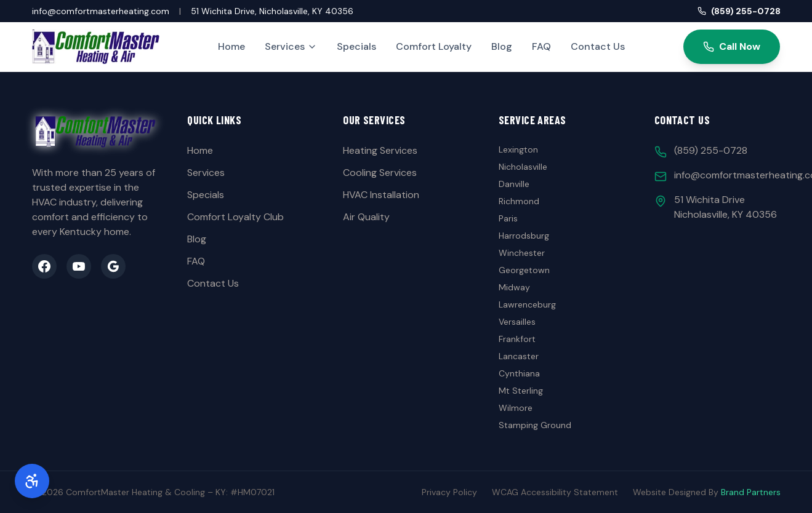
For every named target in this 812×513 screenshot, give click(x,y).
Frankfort (517, 339)
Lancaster (519, 356)
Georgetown (524, 270)
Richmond (519, 201)
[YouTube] (79, 266)
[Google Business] (113, 266)
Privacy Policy (449, 492)
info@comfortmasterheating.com (101, 11)
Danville (514, 184)
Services (291, 46)
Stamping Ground (535, 425)
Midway (514, 287)
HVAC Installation (381, 195)
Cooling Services (380, 173)
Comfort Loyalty (434, 46)
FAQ (541, 46)
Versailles (517, 322)
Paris (508, 218)
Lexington (518, 149)
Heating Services (380, 150)
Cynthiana (519, 373)
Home (231, 46)
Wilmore (516, 408)
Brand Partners (751, 492)
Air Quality (366, 217)
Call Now (732, 46)
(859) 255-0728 (739, 11)
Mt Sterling (521, 391)
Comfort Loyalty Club (235, 217)
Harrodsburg (524, 236)
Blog (502, 46)
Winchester (522, 253)
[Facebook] (44, 266)
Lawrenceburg (527, 304)
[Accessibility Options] (32, 481)
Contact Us (598, 46)
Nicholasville (523, 167)
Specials (356, 46)
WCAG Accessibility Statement (555, 492)
